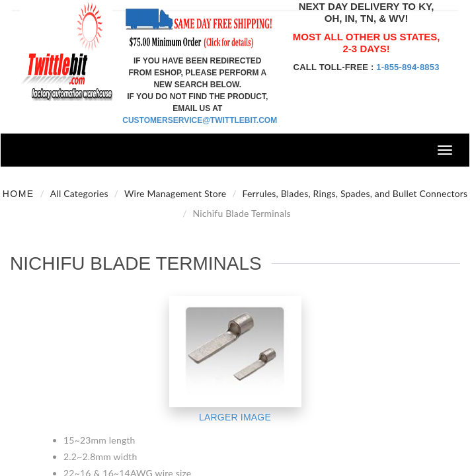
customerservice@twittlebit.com (200, 120)
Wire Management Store (176, 193)
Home (19, 194)
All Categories (79, 193)
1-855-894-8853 (408, 67)
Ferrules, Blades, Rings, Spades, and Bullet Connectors (355, 193)
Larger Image (235, 417)
